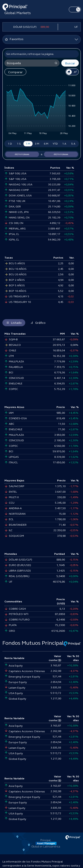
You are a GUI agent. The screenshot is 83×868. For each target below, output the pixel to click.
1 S (19, 144)
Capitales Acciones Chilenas (25, 671)
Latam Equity (15, 688)
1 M (28, 144)
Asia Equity (14, 666)
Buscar (70, 63)
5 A (73, 144)
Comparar (15, 72)
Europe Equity (16, 682)
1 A (64, 144)
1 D (10, 144)
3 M (37, 144)
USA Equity (14, 693)
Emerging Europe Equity (22, 677)
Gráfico (38, 323)
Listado (14, 323)
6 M (46, 144)
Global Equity (15, 699)
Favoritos (14, 39)
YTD (55, 144)
